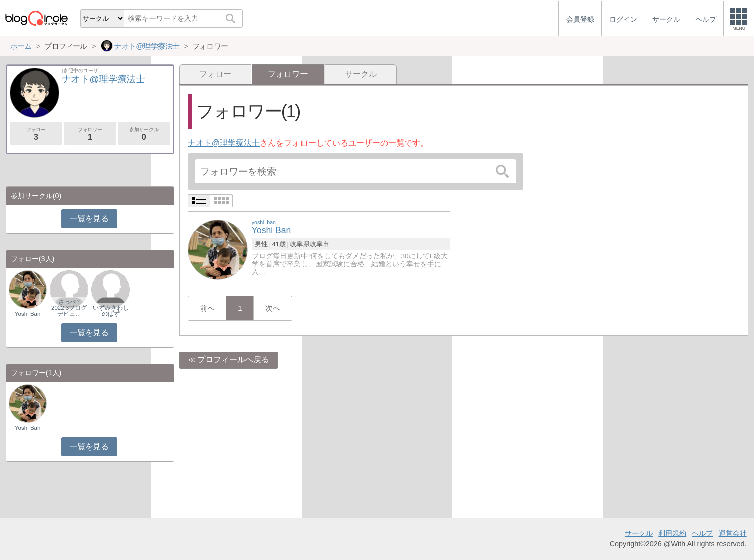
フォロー (215, 74)
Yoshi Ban (27, 314)
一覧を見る (89, 219)
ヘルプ (702, 533)
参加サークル (144, 134)
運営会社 (733, 533)
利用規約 (672, 533)
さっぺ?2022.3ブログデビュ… (69, 308)
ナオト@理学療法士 (224, 143)
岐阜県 (300, 244)
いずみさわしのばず (111, 311)
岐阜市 (319, 244)
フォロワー (90, 134)
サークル (361, 74)
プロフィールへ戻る (233, 360)
